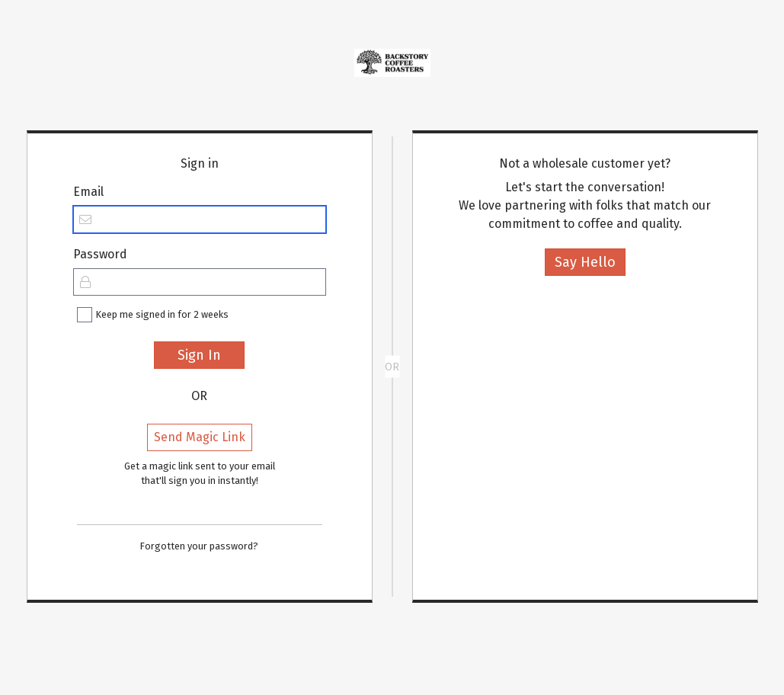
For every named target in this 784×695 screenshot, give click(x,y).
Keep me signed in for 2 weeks (162, 314)
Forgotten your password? (199, 546)
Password (100, 254)
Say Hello (585, 262)
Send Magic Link (200, 437)
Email (88, 192)
